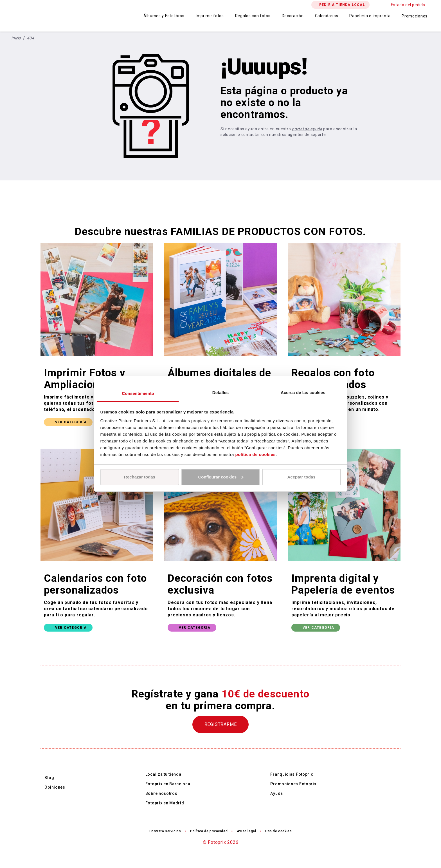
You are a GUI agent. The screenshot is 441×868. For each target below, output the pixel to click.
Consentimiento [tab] (138, 393)
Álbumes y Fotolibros (164, 16)
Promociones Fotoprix (293, 784)
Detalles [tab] (220, 392)
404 (31, 38)
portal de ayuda (307, 129)
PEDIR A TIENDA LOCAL (342, 5)
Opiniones (55, 787)
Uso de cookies (278, 831)
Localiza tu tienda (163, 774)
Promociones (415, 16)
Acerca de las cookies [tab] (303, 392)
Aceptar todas (301, 477)
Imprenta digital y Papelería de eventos (343, 584)
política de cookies (255, 454)
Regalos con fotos (253, 16)
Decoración (293, 16)
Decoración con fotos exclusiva (220, 584)
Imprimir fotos (210, 16)
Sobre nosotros (161, 793)
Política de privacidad (209, 831)
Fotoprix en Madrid (165, 803)
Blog (49, 778)
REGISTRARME (221, 724)
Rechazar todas (140, 477)
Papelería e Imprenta (370, 16)
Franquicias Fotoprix (292, 774)
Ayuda (277, 793)
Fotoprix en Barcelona (168, 784)
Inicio (16, 38)
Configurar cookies (221, 477)
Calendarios (327, 16)
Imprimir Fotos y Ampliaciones (85, 379)
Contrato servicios (165, 831)
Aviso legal (247, 831)
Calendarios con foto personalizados (95, 584)
